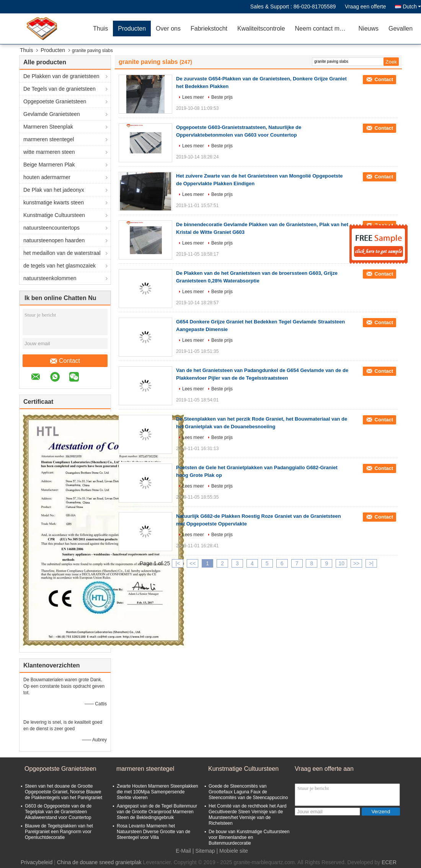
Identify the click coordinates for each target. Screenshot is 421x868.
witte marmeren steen (49, 152)
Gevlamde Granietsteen (52, 114)
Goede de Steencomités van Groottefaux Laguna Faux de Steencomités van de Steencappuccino (248, 792)
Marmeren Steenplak (48, 127)
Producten (132, 29)
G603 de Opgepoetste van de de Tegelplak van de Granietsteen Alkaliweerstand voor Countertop (58, 812)
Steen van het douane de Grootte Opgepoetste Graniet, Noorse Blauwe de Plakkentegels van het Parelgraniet (64, 792)
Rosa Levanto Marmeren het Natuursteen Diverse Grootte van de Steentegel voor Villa (153, 832)
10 (341, 563)
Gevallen (401, 29)
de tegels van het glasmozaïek (60, 266)
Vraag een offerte (365, 7)
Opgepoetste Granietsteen (55, 101)
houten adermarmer (47, 177)
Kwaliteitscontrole (261, 29)
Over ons (168, 29)
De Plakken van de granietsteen (61, 76)
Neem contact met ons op (324, 29)
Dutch (412, 7)
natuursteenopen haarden (54, 240)
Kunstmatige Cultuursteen (54, 215)
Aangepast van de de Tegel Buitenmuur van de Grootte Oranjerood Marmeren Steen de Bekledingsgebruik (157, 812)
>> (356, 563)
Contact (65, 361)
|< (178, 563)
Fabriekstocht (209, 29)
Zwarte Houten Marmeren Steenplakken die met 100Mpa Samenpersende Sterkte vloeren (157, 792)
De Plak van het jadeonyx (54, 190)
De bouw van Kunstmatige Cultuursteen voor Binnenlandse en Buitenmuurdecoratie (249, 837)
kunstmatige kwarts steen (54, 202)
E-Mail (183, 851)
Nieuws (369, 29)
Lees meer (193, 97)
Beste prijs (222, 97)
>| (371, 563)
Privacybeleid (37, 862)
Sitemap (205, 851)
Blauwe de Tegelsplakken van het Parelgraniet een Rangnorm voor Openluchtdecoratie (59, 832)
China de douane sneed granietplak (99, 862)
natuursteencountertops (51, 228)
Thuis (100, 29)
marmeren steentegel (49, 139)
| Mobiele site (232, 851)
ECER (389, 862)
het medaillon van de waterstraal (62, 253)
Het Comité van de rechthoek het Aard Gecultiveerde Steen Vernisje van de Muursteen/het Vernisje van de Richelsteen (247, 815)
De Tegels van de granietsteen (60, 89)
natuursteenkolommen (50, 278)
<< (193, 563)
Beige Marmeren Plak (49, 165)
